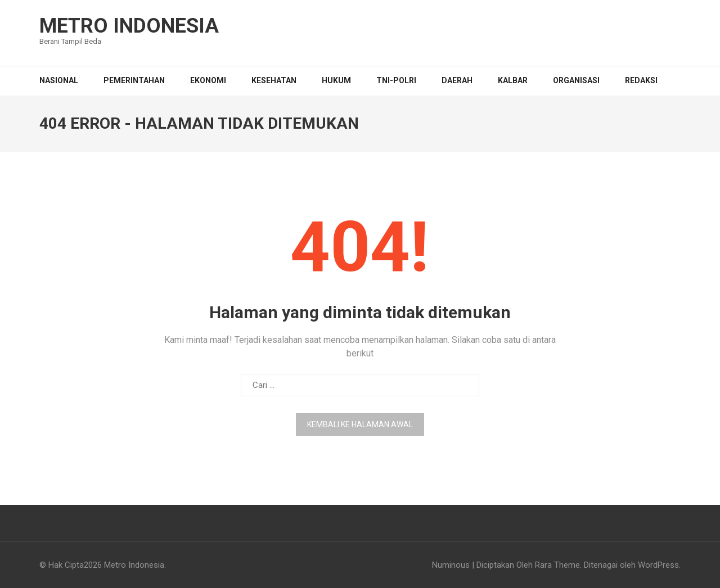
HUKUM (336, 80)
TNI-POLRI (396, 80)
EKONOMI (208, 80)
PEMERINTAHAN (134, 80)
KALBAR (513, 80)
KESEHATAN (274, 80)
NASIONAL (59, 80)
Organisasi (576, 80)
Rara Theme (557, 565)
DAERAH (457, 80)
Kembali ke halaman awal (360, 424)
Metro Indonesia (129, 26)
